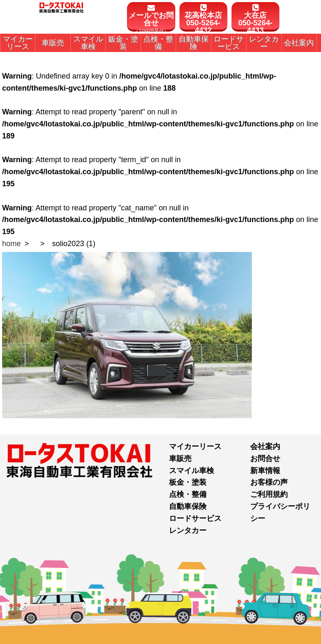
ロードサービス (195, 518)
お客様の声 (269, 482)
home (11, 244)
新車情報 (265, 471)
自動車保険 (188, 506)
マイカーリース (195, 447)
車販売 (180, 459)
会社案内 (265, 447)
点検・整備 (188, 494)
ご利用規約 (269, 494)
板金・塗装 (188, 482)
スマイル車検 (192, 471)
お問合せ (265, 459)
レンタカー (188, 530)
